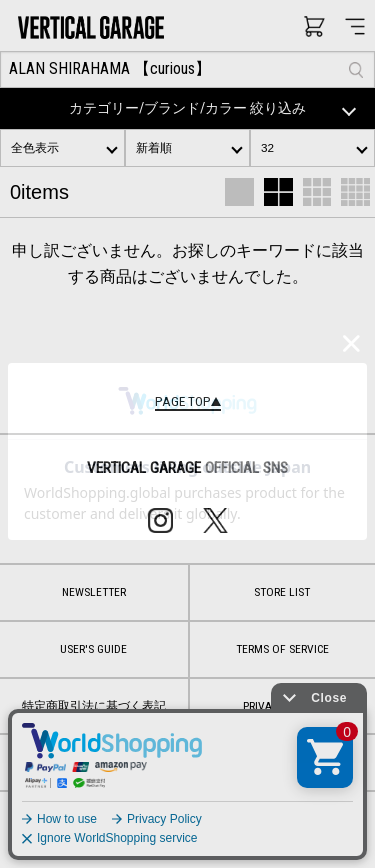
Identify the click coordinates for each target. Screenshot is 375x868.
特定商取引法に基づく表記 (94, 706)
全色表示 (35, 147)
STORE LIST (282, 592)
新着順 (154, 147)
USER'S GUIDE (93, 649)
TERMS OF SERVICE (282, 649)
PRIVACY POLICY (282, 706)
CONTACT (188, 762)
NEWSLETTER (94, 592)
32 (267, 147)
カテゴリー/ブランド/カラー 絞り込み (216, 109)
